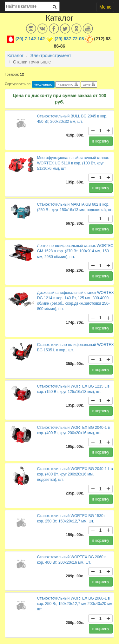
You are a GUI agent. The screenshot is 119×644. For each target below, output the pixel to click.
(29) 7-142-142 (30, 39)
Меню (105, 7)
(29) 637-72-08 (69, 39)
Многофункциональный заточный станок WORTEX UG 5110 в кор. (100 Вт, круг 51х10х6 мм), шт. (73, 163)
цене (89, 84)
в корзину (101, 141)
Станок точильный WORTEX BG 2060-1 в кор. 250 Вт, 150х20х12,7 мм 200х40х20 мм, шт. (75, 604)
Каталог (15, 56)
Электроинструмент (51, 56)
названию (67, 84)
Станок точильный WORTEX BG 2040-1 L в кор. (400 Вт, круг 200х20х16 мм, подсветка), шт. (75, 474)
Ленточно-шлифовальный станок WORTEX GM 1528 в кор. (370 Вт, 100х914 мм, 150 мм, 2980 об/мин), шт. (75, 251)
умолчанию (43, 84)
